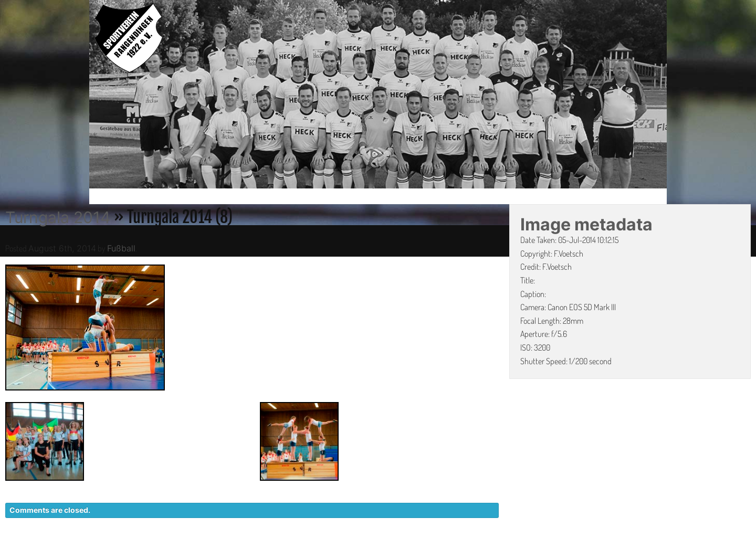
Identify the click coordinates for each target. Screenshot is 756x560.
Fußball (121, 248)
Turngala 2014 (58, 217)
